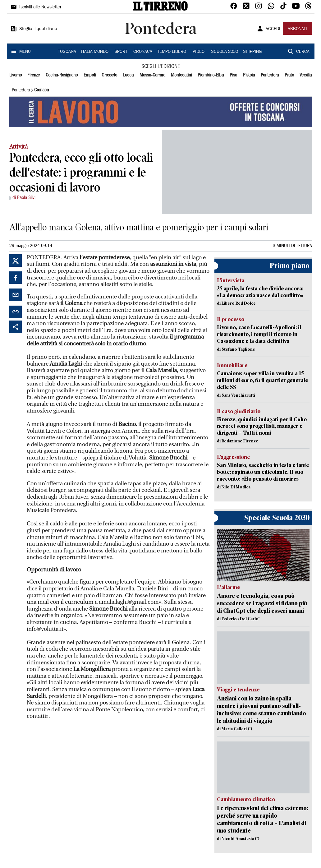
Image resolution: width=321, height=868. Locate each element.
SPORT (121, 52)
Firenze (34, 75)
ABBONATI (297, 29)
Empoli (90, 75)
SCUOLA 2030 (225, 52)
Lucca (128, 75)
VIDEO (199, 52)
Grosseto (109, 75)
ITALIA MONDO (95, 52)
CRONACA (143, 52)
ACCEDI (273, 29)
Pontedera (270, 75)
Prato (289, 75)
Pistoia (249, 75)
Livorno (16, 75)
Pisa (233, 75)
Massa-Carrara (152, 75)
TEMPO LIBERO (172, 52)
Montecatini (181, 75)
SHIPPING (252, 52)
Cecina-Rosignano (62, 75)
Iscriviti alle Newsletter (40, 7)
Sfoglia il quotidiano (38, 29)
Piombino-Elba (211, 75)
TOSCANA (67, 52)
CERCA (303, 52)
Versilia (306, 75)
